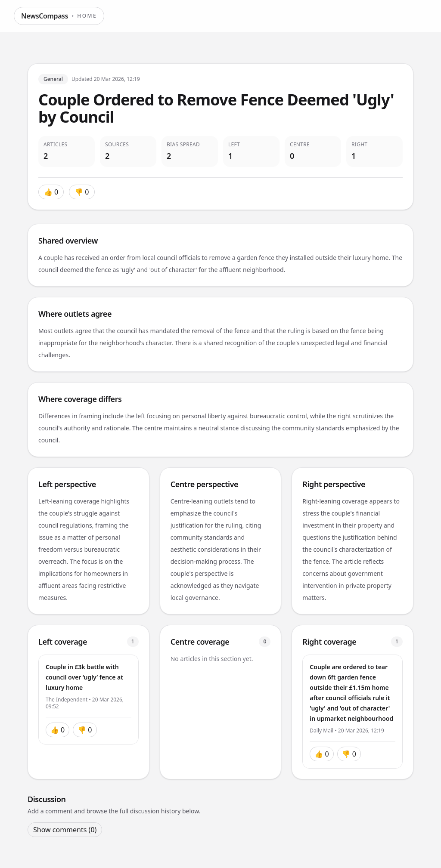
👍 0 (51, 192)
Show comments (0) (65, 830)
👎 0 (82, 192)
